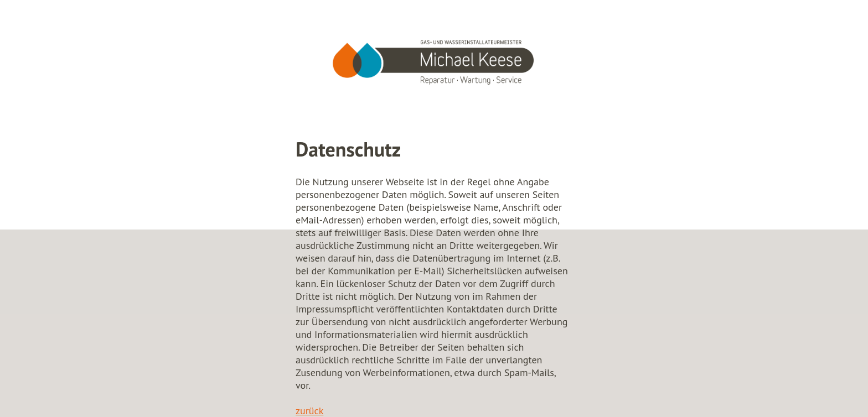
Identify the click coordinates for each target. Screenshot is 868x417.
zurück (309, 411)
